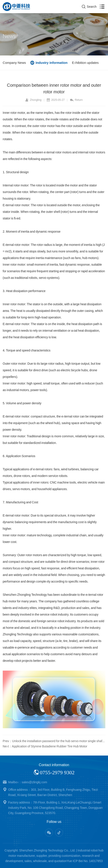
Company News (14, 63)
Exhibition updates (85, 63)
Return (76, 100)
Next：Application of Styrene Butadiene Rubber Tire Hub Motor (45, 746)
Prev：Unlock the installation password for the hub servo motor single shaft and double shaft (54, 741)
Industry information (52, 63)
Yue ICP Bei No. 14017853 (85, 861)
